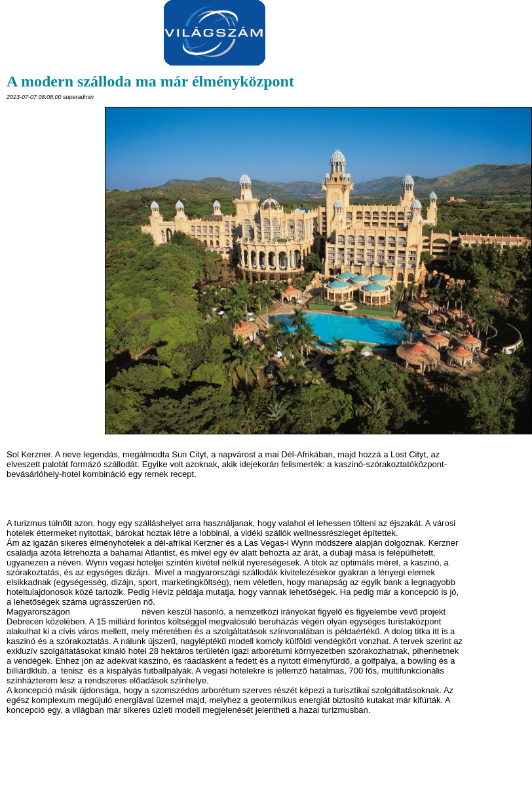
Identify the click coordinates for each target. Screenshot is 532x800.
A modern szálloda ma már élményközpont (150, 81)
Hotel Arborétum (105, 612)
